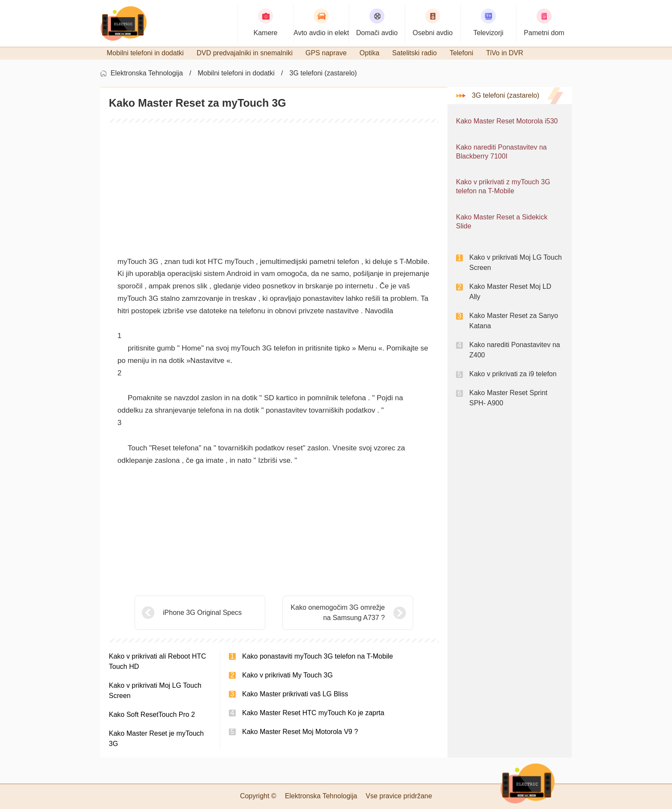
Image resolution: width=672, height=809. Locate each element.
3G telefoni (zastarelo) (323, 73)
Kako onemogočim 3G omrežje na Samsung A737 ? (338, 613)
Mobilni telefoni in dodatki (236, 73)
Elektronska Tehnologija (147, 73)
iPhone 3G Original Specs (202, 613)
